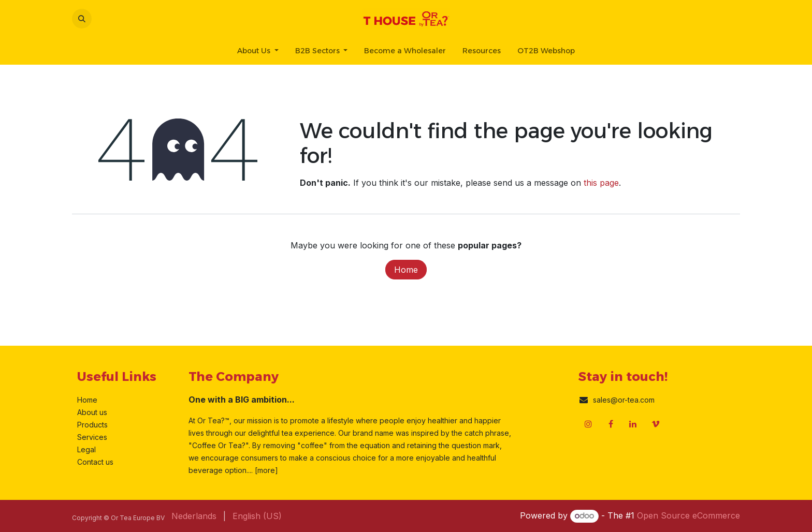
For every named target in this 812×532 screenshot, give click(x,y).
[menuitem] (258, 51)
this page (601, 183)
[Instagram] (588, 424)
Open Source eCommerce (688, 515)
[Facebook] (611, 424)
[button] (82, 19)
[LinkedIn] (633, 424)
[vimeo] (656, 424)
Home (406, 270)
